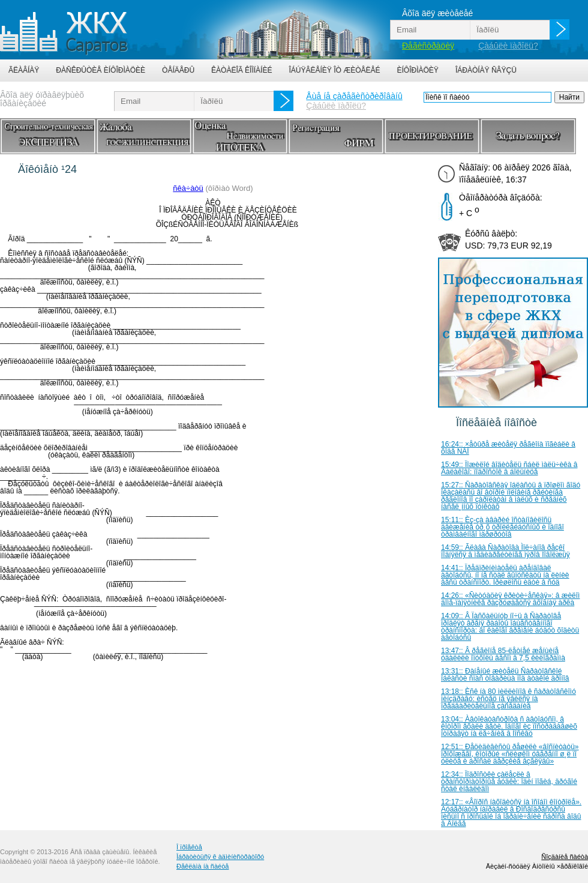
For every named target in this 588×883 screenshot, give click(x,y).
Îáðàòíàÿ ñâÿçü (486, 70)
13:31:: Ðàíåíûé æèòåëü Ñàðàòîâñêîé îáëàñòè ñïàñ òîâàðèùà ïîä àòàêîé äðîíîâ (505, 675)
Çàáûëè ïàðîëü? (508, 46)
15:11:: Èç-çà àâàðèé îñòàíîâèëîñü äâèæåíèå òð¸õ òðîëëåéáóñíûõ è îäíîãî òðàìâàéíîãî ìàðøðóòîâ (502, 527)
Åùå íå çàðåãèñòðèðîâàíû (354, 96)
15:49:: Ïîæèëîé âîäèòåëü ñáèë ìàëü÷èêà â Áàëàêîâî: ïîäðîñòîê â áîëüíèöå (509, 468)
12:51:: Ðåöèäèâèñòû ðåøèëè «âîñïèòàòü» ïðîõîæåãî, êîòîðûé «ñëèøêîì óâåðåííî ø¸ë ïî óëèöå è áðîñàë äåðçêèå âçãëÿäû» (510, 754)
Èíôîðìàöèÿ (418, 70)
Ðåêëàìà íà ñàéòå (202, 866)
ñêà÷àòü (188, 188)
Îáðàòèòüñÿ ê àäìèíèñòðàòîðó (220, 857)
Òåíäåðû (178, 70)
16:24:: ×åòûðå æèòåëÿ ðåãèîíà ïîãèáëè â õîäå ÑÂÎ (508, 448)
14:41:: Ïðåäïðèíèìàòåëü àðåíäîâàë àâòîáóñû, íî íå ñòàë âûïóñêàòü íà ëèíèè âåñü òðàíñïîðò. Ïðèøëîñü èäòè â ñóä (505, 575)
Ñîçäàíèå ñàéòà (565, 857)
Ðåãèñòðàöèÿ (428, 46)
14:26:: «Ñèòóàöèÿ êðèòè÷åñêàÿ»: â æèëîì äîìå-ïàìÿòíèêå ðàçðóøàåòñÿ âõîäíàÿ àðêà (510, 599)
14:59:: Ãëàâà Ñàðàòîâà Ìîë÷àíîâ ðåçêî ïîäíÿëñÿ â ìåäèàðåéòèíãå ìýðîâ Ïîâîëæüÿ (505, 551)
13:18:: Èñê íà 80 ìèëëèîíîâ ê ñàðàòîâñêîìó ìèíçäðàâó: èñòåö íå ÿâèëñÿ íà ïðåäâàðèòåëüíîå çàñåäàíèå (508, 699)
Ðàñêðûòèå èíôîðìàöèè (100, 70)
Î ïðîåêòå (189, 847)
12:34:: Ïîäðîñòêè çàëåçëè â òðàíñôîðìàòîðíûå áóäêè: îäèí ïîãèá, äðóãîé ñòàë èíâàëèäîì (509, 782)
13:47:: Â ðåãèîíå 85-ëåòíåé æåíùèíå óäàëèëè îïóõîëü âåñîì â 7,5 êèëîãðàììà (503, 654)
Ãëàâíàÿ (24, 70)
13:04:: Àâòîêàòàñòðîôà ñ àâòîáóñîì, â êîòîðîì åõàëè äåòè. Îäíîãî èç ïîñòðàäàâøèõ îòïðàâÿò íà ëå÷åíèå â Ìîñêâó (509, 726)
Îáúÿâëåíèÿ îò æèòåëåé (334, 70)
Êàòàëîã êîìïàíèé (241, 70)
